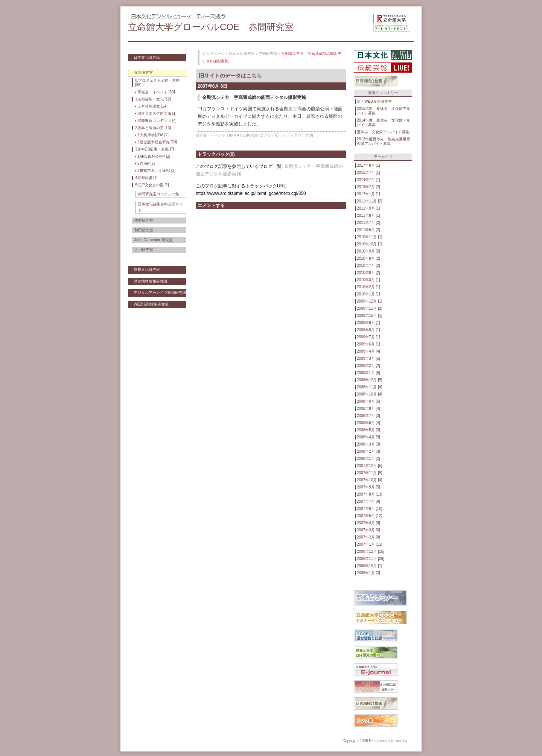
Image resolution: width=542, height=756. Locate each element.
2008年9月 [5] (368, 401)
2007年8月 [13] (369, 494)
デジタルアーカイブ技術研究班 (160, 293)
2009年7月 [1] (368, 337)
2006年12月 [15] (371, 551)
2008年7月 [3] (368, 416)
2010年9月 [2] (368, 251)
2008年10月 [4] (369, 394)
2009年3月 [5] (368, 358)
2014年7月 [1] (368, 180)
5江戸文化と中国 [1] (152, 185)
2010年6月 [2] (368, 273)
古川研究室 (144, 250)
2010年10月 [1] (369, 244)
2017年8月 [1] (368, 165)
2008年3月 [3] (368, 444)
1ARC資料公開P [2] (154, 156)
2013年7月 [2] (368, 187)
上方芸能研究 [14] (152, 106)
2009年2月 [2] (368, 366)
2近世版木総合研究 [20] (157, 142)
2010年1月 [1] (368, 294)
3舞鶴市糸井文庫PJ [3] (156, 171)
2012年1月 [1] (368, 194)
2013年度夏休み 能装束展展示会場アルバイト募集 (384, 141)
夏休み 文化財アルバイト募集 (383, 132)
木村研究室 (144, 220)
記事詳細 (250, 135)
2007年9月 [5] (368, 487)
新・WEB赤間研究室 (374, 101)
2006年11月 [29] (371, 559)
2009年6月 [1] (368, 344)
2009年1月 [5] (368, 373)
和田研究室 (144, 230)
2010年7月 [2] (368, 265)
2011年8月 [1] (368, 215)
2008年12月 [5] (369, 380)
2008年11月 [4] (369, 387)
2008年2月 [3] (368, 451)
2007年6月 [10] (369, 509)
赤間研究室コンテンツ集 (158, 194)
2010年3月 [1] (368, 280)
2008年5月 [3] (368, 430)
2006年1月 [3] (368, 573)
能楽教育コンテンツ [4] (157, 121)
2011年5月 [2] (368, 230)
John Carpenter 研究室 (154, 240)
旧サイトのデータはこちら (230, 76)
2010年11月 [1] (369, 237)
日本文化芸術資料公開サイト (160, 207)
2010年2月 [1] (368, 287)
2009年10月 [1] (369, 316)
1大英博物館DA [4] (153, 135)
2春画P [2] (146, 164)
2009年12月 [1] (369, 301)
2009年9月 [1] (368, 323)
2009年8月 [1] (368, 330)
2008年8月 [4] (368, 408)
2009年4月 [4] (368, 351)
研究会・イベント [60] (156, 92)
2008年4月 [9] (368, 437)
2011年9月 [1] (368, 208)
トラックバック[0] (298, 135)
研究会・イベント (211, 135)
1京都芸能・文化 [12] (153, 99)
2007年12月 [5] (369, 466)
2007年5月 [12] (369, 516)
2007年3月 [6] (368, 530)
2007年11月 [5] (369, 473)
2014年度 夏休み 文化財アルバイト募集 (384, 122)
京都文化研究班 (147, 270)
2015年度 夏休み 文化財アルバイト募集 (384, 111)
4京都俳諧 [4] (146, 178)
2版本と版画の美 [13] (153, 128)
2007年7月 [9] (368, 501)
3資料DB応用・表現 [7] (155, 149)
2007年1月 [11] (369, 544)
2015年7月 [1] (368, 173)
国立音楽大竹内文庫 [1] (157, 113)
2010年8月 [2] (368, 258)
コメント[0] (270, 135)
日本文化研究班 (147, 57)
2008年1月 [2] (368, 459)
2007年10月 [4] (369, 480)
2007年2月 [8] (368, 537)
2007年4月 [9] (368, 523)
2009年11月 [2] (369, 308)
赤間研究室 (268, 54)
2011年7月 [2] (368, 223)
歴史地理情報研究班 (151, 281)
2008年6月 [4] (368, 423)
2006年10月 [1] (369, 566)
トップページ (213, 54)
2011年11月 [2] (369, 201)
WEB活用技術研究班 (151, 304)
